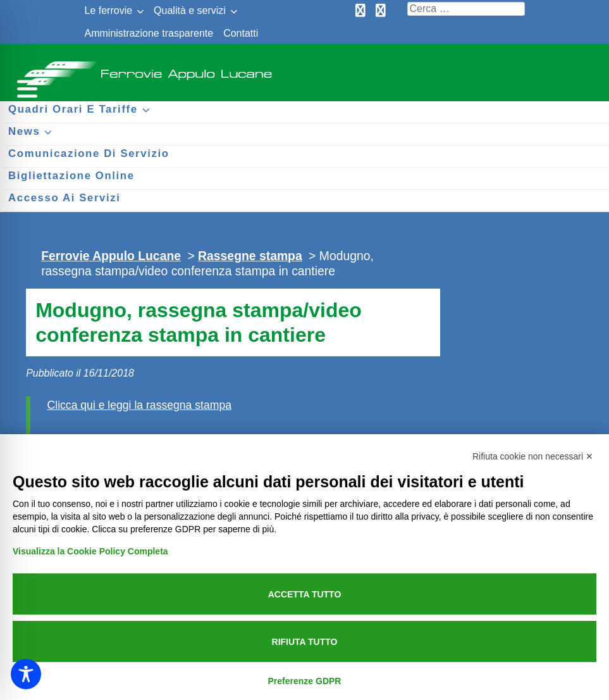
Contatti (241, 33)
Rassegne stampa (250, 256)
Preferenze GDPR (305, 681)
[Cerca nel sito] (466, 9)
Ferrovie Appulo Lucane (304, 70)
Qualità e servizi (190, 10)
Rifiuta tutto (305, 642)
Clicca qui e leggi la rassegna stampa (139, 405)
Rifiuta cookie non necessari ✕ (533, 456)
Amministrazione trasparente (149, 33)
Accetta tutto (305, 594)
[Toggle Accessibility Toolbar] (26, 674)
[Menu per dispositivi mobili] (25, 87)
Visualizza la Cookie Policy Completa (90, 551)
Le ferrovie (109, 10)
